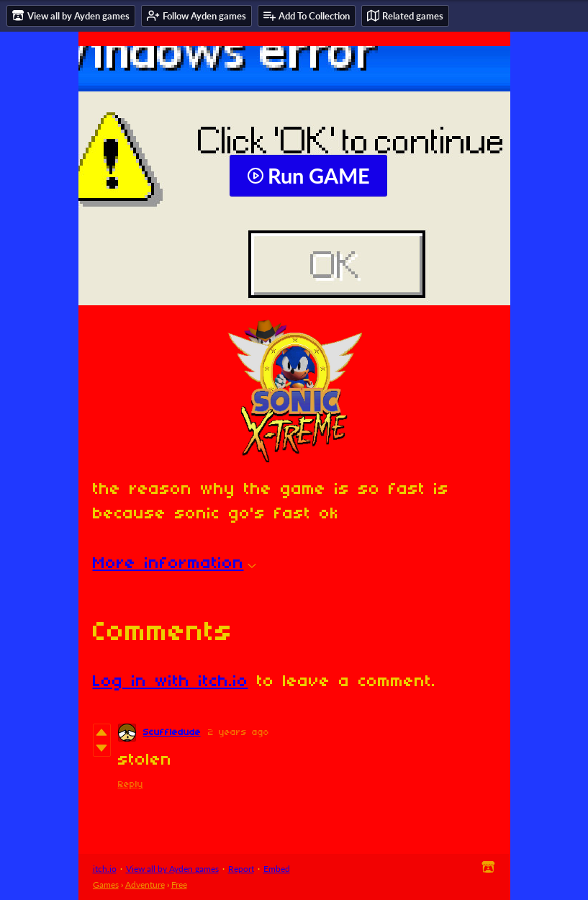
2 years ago (239, 733)
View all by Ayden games (172, 869)
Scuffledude (172, 733)
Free (179, 885)
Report (241, 869)
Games (106, 885)
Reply (131, 784)
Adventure (145, 885)
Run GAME (308, 176)
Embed (277, 869)
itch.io (105, 869)
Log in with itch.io (171, 682)
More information (175, 564)
